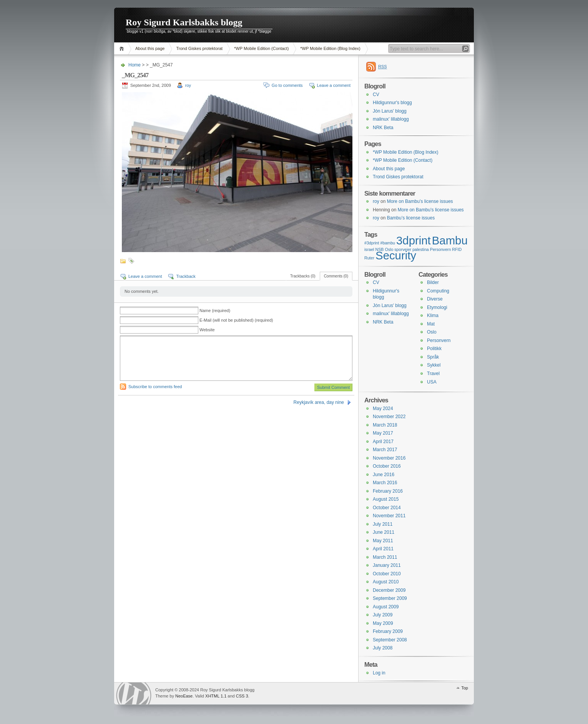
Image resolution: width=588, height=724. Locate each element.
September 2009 (390, 598)
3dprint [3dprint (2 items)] (414, 240)
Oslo (432, 332)
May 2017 (383, 433)
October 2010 (387, 574)
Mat (431, 324)
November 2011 (389, 516)
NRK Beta (383, 128)
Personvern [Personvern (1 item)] (441, 249)
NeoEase (184, 696)
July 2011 (383, 524)
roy (188, 85)
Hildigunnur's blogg (392, 103)
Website (207, 330)
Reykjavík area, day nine (319, 402)
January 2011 (387, 565)
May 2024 (383, 408)
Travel (433, 374)
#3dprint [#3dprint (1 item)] (372, 243)
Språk (433, 357)
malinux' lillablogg (391, 119)
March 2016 (385, 483)
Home (123, 49)
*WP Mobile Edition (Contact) (261, 48)
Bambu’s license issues (411, 218)
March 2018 (385, 425)
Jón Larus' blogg (390, 111)
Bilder (433, 282)
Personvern (439, 340)
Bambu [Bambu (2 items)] (450, 240)
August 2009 (386, 607)
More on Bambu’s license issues (420, 201)
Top (465, 688)
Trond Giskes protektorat (199, 48)
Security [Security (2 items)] (396, 255)
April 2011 (383, 549)
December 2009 (389, 590)
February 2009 (388, 631)
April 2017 (383, 442)
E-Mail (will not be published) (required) (236, 320)
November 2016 (389, 458)
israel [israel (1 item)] (369, 249)
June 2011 (384, 532)
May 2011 (383, 541)
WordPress (134, 693)
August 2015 (386, 499)
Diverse (435, 299)
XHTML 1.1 (216, 696)
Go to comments (287, 85)
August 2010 (386, 582)
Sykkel (434, 365)
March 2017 (385, 450)
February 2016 (388, 491)
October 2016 (387, 466)
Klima (433, 316)
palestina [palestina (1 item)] (421, 249)
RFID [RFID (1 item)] (457, 249)
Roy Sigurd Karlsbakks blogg (184, 22)
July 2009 (383, 615)
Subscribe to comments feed (155, 387)
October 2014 (387, 508)
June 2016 (384, 475)
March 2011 (385, 557)
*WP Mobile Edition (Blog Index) (330, 48)
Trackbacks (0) (303, 276)
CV (376, 95)
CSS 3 (242, 696)
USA (432, 382)
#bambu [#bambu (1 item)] (388, 243)
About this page (150, 48)
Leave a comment (334, 85)
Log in (379, 673)
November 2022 (389, 417)
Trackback (186, 276)
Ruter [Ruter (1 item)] (369, 258)
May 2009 (383, 623)
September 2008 (390, 640)
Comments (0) (336, 276)
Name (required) (215, 311)
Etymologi (437, 307)
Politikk (434, 349)
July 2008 (383, 648)
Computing (438, 291)
